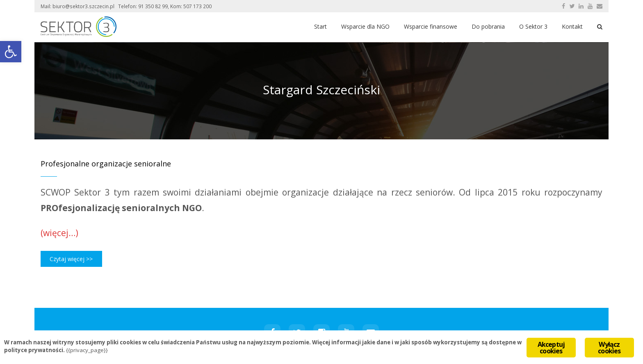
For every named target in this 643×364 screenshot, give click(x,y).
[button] (11, 52)
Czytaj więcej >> (71, 259)
